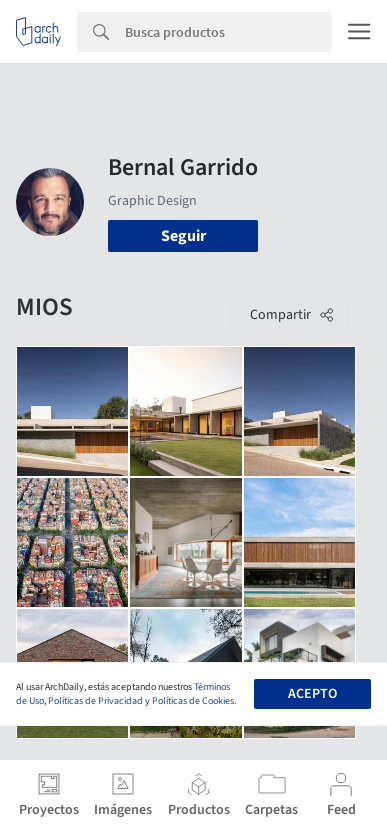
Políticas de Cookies (193, 701)
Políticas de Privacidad (95, 701)
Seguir (183, 236)
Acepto (312, 694)
